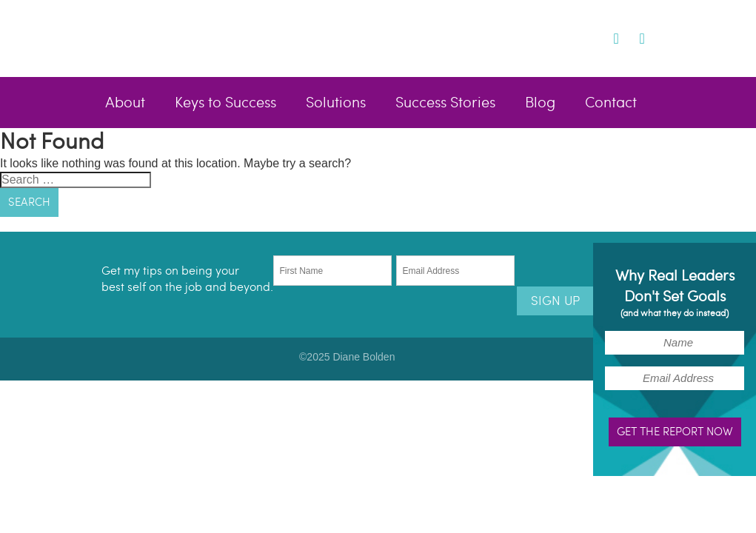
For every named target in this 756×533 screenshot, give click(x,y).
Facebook (573, 38)
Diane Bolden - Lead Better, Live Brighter (223, 37)
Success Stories (445, 103)
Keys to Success (225, 103)
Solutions (336, 103)
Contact (611, 103)
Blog (540, 103)
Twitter (596, 38)
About (125, 103)
